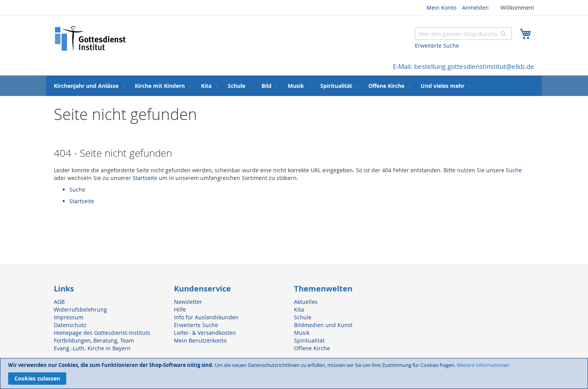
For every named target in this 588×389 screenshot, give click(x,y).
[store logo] (91, 39)
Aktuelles (306, 302)
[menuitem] (88, 86)
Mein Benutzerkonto (200, 340)
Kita (299, 309)
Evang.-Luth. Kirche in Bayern (92, 348)
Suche (514, 170)
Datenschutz (70, 325)
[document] (294, 374)
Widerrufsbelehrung (80, 309)
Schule (303, 317)
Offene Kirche (312, 348)
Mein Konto (441, 8)
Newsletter (188, 302)
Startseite (145, 178)
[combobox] (463, 34)
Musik (302, 333)
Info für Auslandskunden (206, 317)
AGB (59, 302)
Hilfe (180, 309)
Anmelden (475, 8)
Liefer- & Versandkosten (205, 333)
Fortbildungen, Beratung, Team (94, 340)
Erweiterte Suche (437, 45)
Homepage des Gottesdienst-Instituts (102, 333)
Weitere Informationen (483, 365)
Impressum (69, 317)
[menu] (294, 86)
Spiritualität (309, 340)
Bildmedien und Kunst (323, 325)
